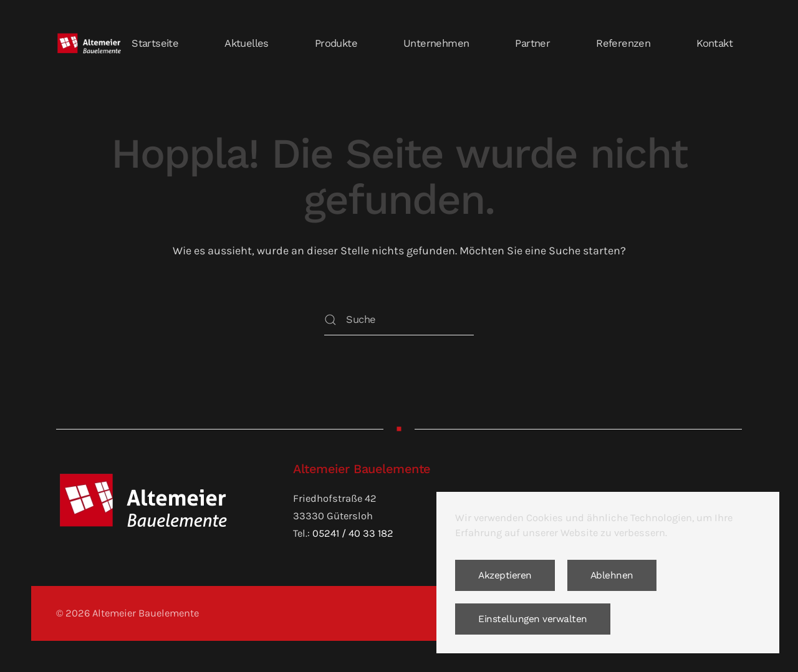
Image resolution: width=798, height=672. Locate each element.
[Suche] (399, 320)
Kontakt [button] (714, 43)
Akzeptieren (505, 575)
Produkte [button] (336, 43)
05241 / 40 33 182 (353, 533)
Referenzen (623, 43)
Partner (532, 43)
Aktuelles (247, 43)
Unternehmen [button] (436, 43)
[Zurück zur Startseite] (89, 44)
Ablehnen (612, 575)
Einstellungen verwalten (533, 619)
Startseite (155, 43)
